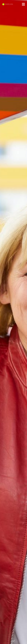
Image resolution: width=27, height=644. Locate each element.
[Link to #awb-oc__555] (23, 4)
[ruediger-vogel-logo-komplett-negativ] (8, 4)
